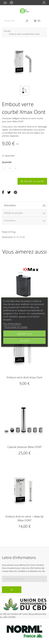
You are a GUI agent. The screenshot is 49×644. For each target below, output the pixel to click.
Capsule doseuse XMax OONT (24, 447)
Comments (10, 221)
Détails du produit (13, 213)
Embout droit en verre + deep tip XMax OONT (25, 518)
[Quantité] (10, 168)
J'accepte (25, 341)
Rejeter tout (25, 334)
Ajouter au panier (32, 181)
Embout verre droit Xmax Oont (24, 377)
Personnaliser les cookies (16, 327)
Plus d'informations (12, 324)
